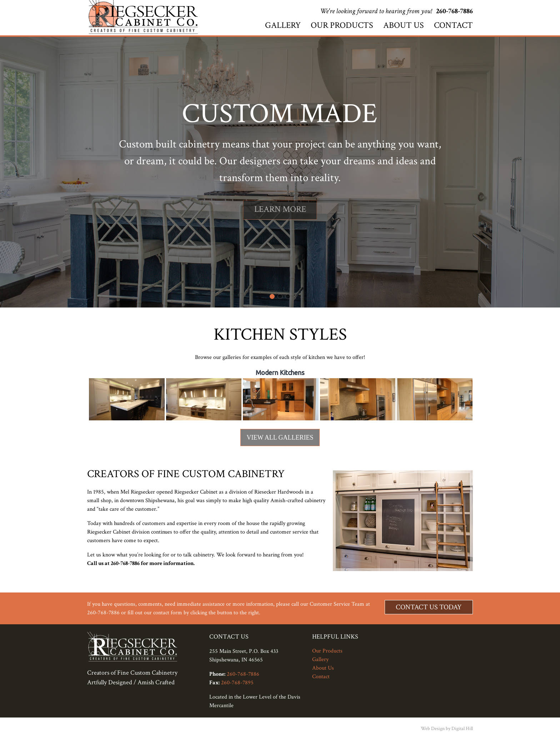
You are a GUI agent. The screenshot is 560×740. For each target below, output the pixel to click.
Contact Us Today (429, 607)
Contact (453, 25)
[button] (272, 296)
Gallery (283, 25)
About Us (404, 25)
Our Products (342, 25)
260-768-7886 (454, 11)
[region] (280, 172)
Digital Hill (462, 729)
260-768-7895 (237, 683)
